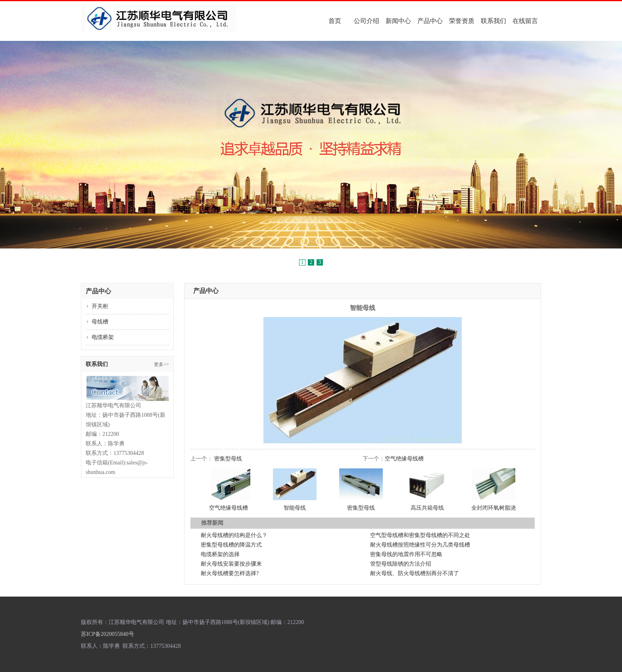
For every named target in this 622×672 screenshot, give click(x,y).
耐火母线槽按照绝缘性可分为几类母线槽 (420, 545)
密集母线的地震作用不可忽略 (406, 554)
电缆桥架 (103, 337)
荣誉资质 (462, 21)
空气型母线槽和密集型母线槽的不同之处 (420, 535)
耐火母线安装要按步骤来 (231, 564)
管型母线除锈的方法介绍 (401, 564)
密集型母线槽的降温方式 (231, 545)
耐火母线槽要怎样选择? (230, 573)
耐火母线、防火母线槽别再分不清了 (415, 573)
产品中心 (430, 21)
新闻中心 (398, 21)
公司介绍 (367, 21)
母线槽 (100, 322)
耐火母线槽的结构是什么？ (234, 535)
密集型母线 (228, 459)
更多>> (161, 364)
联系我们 (493, 21)
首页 (335, 21)
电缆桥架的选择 (220, 554)
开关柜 (100, 306)
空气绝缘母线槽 (404, 459)
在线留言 (525, 21)
